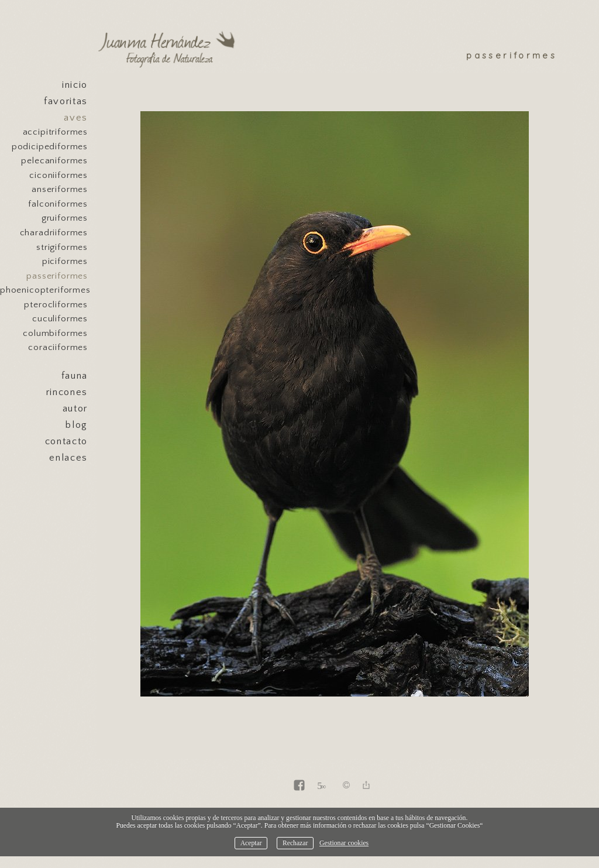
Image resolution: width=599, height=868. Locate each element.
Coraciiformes (58, 347)
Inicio (75, 85)
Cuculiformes (60, 319)
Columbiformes (55, 333)
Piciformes (65, 261)
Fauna (75, 376)
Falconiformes (58, 204)
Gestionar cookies (344, 843)
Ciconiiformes (58, 175)
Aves (76, 118)
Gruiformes (65, 218)
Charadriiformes (54, 233)
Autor (75, 409)
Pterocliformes (56, 305)
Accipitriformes (55, 132)
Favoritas (66, 101)
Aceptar (251, 843)
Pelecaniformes (54, 161)
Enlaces (68, 458)
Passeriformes (57, 276)
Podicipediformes (50, 147)
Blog (77, 425)
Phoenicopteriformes (44, 290)
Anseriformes (60, 189)
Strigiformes (62, 247)
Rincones (67, 392)
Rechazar (295, 843)
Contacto (66, 441)
